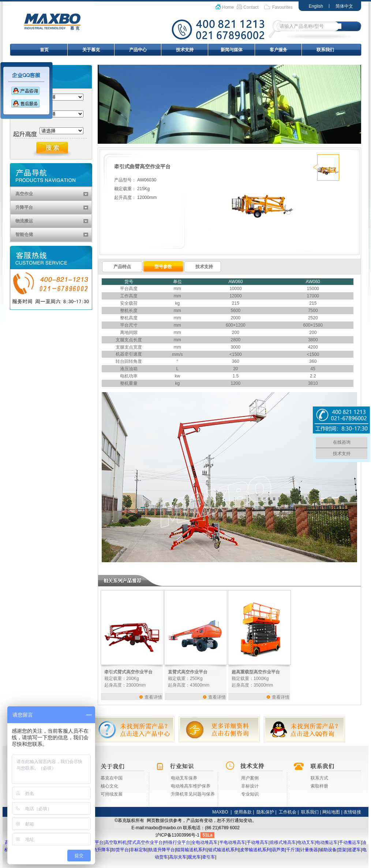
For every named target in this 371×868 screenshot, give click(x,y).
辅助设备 (328, 850)
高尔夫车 (178, 857)
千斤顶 (293, 850)
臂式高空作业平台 (145, 842)
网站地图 (331, 812)
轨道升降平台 (162, 850)
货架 (342, 850)
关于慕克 (91, 50)
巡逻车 (354, 850)
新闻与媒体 (232, 50)
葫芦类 (278, 850)
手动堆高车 (258, 842)
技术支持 (185, 50)
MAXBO (220, 812)
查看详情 (153, 697)
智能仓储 (24, 234)
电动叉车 (306, 842)
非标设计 (250, 786)
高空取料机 (116, 842)
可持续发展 (112, 794)
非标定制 (139, 850)
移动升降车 (99, 850)
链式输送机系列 (224, 850)
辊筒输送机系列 (191, 850)
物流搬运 (24, 221)
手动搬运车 (350, 842)
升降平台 (24, 207)
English (316, 6)
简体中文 (344, 6)
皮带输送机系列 (255, 850)
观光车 (194, 857)
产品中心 (138, 50)
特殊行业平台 (177, 842)
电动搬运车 (327, 842)
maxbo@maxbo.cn (164, 828)
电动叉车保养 (184, 778)
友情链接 (352, 812)
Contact (251, 7)
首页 (44, 50)
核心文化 (109, 786)
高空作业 (24, 194)
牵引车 (209, 857)
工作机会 (288, 812)
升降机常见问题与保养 (193, 794)
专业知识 (250, 794)
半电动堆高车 (232, 842)
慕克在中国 (112, 778)
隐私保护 (265, 812)
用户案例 (250, 778)
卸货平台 (120, 850)
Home (228, 7)
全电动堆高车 (205, 842)
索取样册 (319, 786)
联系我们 (325, 50)
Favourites (282, 7)
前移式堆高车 (283, 842)
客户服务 (278, 50)
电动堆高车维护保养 (191, 786)
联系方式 (319, 778)
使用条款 (243, 812)
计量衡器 (309, 850)
